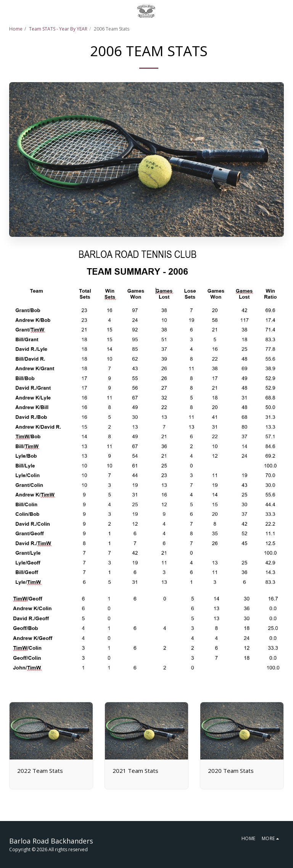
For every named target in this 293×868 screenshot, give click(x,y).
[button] (8, 11)
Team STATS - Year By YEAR (58, 29)
